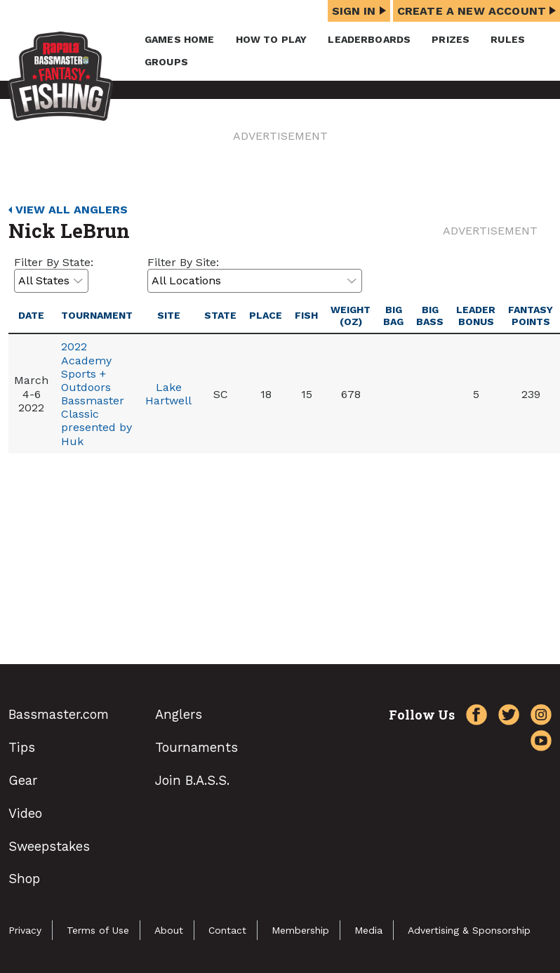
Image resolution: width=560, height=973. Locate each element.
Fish (306, 315)
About (169, 930)
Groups (166, 62)
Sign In (359, 11)
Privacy (25, 930)
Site (169, 315)
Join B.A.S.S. (192, 780)
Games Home (180, 39)
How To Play (272, 39)
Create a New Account (476, 11)
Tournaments (196, 747)
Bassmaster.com (59, 714)
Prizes (451, 39)
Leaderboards (369, 39)
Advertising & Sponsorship (469, 930)
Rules (508, 39)
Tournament (97, 315)
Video (25, 813)
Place (266, 315)
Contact (227, 930)
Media (368, 930)
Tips (22, 747)
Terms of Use (98, 930)
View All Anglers (72, 210)
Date (31, 315)
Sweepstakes (49, 846)
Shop (24, 879)
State (220, 315)
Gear (23, 780)
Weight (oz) (351, 316)
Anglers (179, 714)
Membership (300, 930)
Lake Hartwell (168, 394)
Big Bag (393, 316)
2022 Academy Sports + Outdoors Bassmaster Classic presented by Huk (96, 393)
